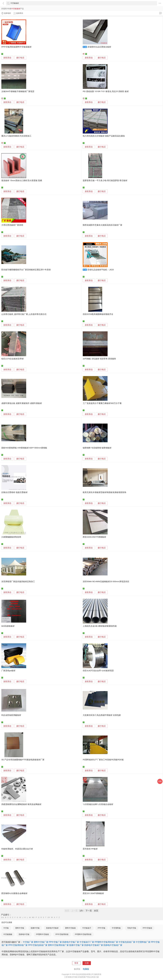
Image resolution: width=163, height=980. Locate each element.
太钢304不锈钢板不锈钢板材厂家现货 (18, 91)
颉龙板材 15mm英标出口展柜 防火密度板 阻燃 (22, 181)
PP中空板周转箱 (62, 934)
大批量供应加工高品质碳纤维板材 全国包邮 (102, 715)
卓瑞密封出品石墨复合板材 (99, 47)
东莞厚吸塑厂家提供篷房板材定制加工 (18, 582)
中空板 (6, 928)
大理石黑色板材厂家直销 (12, 225)
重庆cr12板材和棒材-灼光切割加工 (16, 136)
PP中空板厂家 (55, 942)
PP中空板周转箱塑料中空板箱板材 (16, 47)
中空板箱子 (87, 928)
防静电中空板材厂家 (94, 945)
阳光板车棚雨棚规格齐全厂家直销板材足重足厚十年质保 (26, 270)
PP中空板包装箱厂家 (38, 945)
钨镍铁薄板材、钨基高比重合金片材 (17, 849)
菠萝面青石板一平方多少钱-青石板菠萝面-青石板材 (105, 181)
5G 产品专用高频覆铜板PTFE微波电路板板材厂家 (23, 760)
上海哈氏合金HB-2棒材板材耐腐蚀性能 (100, 626)
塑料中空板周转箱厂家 (58, 945)
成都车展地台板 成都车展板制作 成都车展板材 (22, 403)
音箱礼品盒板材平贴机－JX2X (101, 270)
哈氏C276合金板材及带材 (13, 359)
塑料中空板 (20, 928)
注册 (87, 963)
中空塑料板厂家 (143, 942)
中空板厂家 (28, 942)
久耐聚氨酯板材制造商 (11, 537)
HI (20, 917)
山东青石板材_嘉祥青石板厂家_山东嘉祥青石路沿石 (24, 314)
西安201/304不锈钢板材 (93, 893)
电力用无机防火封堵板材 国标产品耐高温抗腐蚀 (104, 136)
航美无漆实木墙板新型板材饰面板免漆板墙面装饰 (104, 492)
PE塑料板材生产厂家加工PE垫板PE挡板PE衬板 (103, 760)
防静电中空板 (24, 934)
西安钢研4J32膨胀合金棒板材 (14, 893)
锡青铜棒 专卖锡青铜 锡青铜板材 (97, 448)
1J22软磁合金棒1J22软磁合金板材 (98, 804)
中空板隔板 (8, 934)
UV (49, 917)
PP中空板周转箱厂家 (18, 945)
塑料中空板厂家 (41, 942)
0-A (2, 917)
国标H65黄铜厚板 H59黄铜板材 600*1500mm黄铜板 (24, 448)
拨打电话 (20, 58)
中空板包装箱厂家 (127, 942)
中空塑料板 (116, 928)
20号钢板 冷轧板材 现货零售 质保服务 (99, 359)
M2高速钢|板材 (8, 626)
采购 (160, 781)
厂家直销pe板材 (8, 671)
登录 (76, 963)
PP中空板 (102, 928)
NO (33, 917)
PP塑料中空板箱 (43, 934)
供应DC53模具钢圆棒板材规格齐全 (98, 314)
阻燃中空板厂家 (77, 945)
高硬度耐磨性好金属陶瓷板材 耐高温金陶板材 (21, 804)
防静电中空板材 (52, 928)
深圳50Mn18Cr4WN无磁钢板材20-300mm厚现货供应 (106, 582)
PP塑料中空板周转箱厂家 (106, 942)
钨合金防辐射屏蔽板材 (11, 715)
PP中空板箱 (147, 928)
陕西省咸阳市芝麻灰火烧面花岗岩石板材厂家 (102, 225)
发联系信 (7, 58)
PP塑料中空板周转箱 (83, 934)
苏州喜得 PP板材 (90, 849)
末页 (96, 911)
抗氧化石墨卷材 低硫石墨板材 (14, 492)
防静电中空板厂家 (71, 942)
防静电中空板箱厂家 (113, 945)
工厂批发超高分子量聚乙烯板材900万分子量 (102, 403)
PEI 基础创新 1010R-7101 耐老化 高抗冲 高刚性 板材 (106, 91)
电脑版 (86, 969)
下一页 (89, 911)
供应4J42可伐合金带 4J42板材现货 (98, 671)
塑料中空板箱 (70, 928)
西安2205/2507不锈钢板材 (94, 537)
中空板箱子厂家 (87, 942)
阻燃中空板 (35, 928)
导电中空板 (132, 928)
